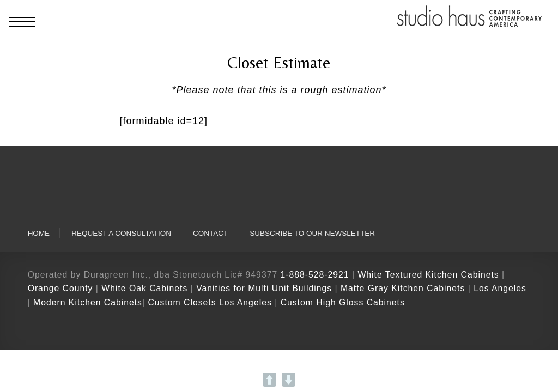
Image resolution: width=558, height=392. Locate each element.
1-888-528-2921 (315, 275)
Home (39, 233)
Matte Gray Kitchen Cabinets (403, 288)
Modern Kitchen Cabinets (88, 302)
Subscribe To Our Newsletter (312, 233)
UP (269, 380)
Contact (210, 233)
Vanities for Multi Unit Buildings (264, 288)
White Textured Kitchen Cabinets (428, 275)
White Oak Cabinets (144, 288)
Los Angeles (500, 288)
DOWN (289, 380)
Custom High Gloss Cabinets (343, 302)
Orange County (62, 288)
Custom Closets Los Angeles (210, 302)
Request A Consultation (121, 233)
